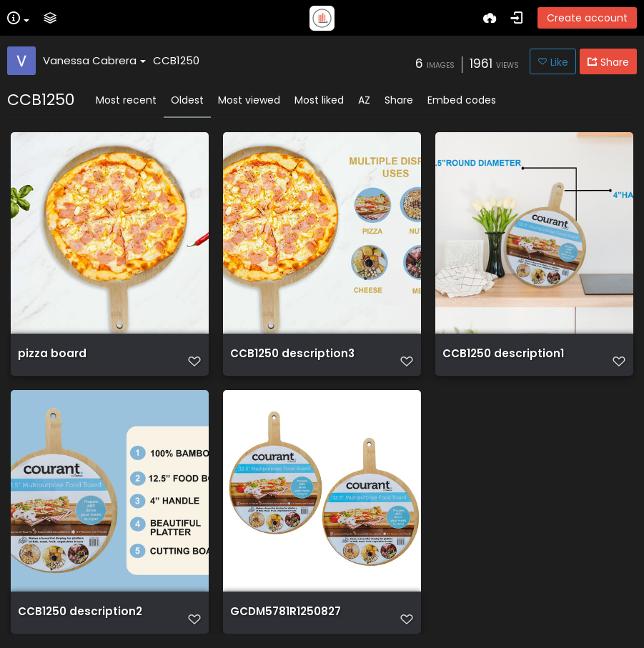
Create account (587, 18)
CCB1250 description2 (80, 612)
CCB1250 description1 (503, 354)
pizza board (52, 354)
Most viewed (249, 100)
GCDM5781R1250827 (286, 612)
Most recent (126, 100)
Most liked (319, 100)
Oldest (187, 100)
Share (399, 100)
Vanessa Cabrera (94, 60)
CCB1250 (176, 60)
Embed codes (462, 100)
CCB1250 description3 (292, 354)
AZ (364, 100)
